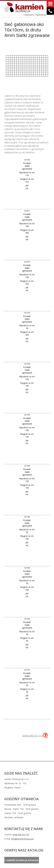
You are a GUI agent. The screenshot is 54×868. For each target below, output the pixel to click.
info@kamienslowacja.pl (22, 839)
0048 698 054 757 (21, 835)
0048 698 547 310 (33, 736)
